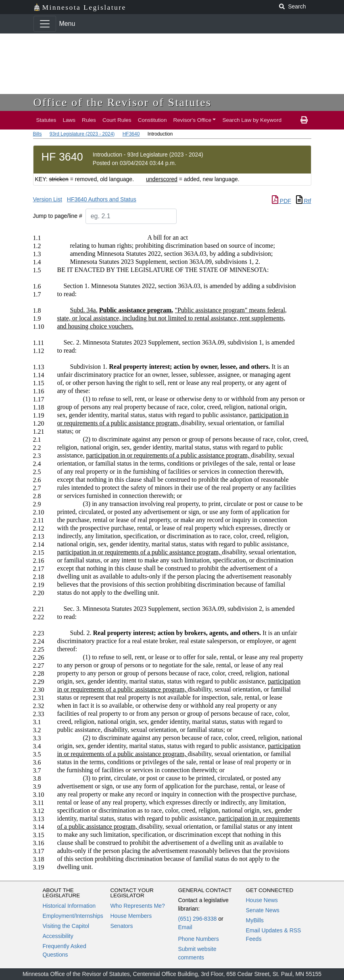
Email (185, 927)
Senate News (263, 910)
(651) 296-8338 (198, 919)
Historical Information (69, 906)
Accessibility (58, 936)
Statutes (46, 120)
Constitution (152, 120)
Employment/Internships (73, 916)
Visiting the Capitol (66, 926)
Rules (89, 120)
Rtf (304, 201)
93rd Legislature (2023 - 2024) (82, 134)
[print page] (304, 120)
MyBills (255, 920)
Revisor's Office (192, 120)
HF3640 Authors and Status (102, 199)
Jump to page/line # (58, 216)
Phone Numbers (199, 939)
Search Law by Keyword (252, 120)
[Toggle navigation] (45, 24)
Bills (38, 134)
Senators (122, 926)
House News (262, 900)
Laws (69, 120)
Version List (48, 199)
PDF (281, 201)
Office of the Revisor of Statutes (123, 102)
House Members (131, 916)
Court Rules (117, 120)
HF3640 (131, 134)
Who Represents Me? (138, 906)
